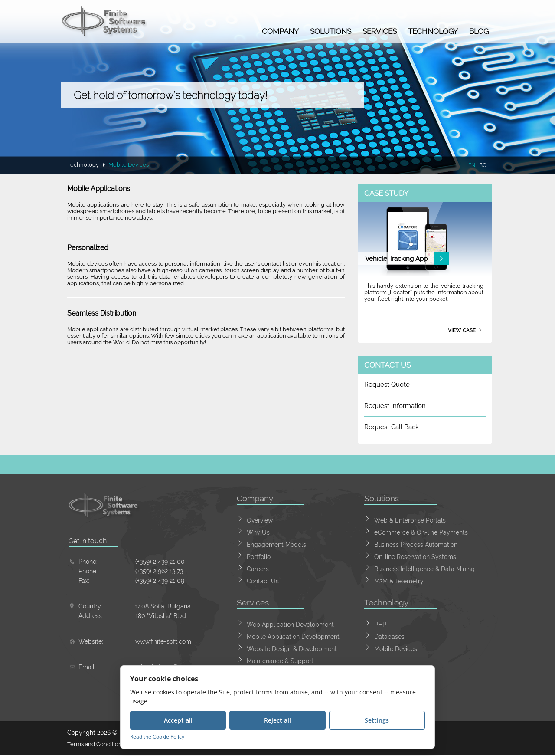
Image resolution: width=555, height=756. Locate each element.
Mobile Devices (396, 649)
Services (380, 31)
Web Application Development (290, 625)
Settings (377, 720)
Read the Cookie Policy (157, 737)
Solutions (331, 31)
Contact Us (263, 581)
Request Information (395, 406)
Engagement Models (276, 545)
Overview (260, 520)
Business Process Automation (416, 545)
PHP (380, 625)
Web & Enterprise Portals (410, 520)
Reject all (277, 720)
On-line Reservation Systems (415, 557)
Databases (389, 637)
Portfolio (259, 557)
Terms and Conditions (98, 745)
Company (280, 31)
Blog (479, 31)
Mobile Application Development (293, 637)
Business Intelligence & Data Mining (424, 569)
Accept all (178, 720)
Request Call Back (392, 427)
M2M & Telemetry (399, 581)
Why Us (258, 532)
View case (462, 330)
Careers (258, 569)
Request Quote (387, 385)
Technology (433, 31)
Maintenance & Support (280, 661)
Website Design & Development (292, 649)
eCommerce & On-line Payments (421, 532)
